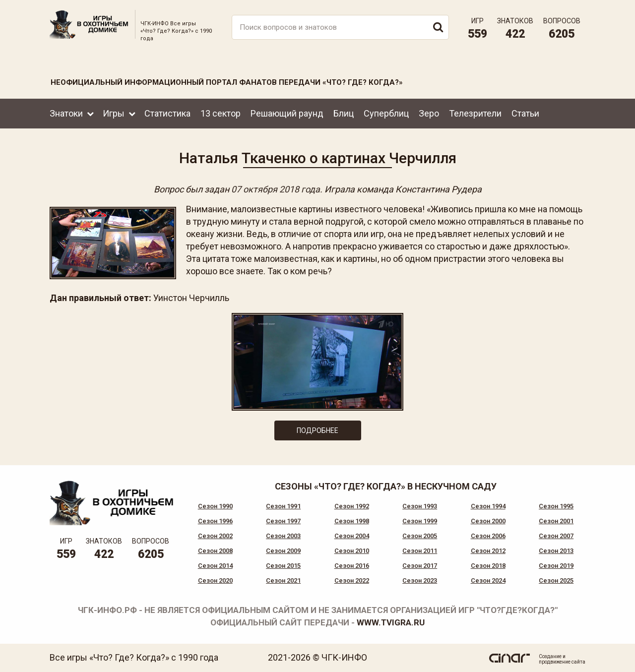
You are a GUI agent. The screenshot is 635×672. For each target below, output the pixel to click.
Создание (550, 656)
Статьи (525, 113)
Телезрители (475, 113)
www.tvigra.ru (391, 622)
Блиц (344, 113)
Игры (114, 113)
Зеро (429, 113)
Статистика (167, 113)
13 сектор (221, 113)
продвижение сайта (562, 662)
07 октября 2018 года (276, 189)
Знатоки (66, 113)
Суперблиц (386, 113)
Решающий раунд (287, 113)
